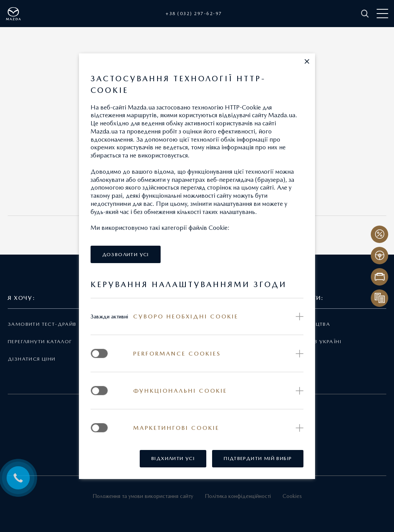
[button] (307, 62)
